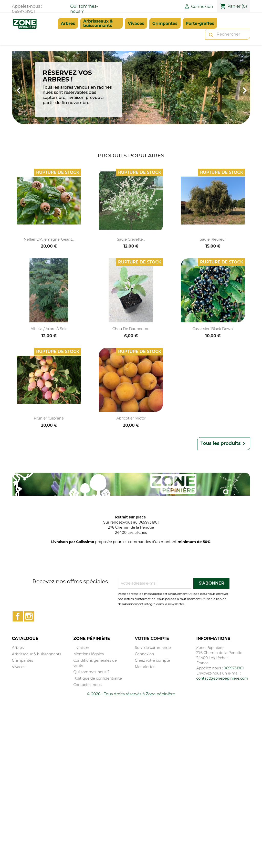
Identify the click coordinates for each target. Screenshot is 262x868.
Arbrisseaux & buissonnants (98, 23)
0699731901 (234, 668)
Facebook (18, 616)
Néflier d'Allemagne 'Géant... (49, 239)
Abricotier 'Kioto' (131, 418)
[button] (30, 88)
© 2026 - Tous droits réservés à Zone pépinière (131, 694)
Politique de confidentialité (98, 678)
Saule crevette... (131, 239)
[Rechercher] (227, 34)
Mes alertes (145, 667)
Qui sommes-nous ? (92, 672)
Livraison (81, 648)
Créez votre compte (153, 660)
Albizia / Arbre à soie (49, 329)
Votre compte (152, 639)
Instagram (29, 616)
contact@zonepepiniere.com (222, 678)
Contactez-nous (88, 685)
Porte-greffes (200, 23)
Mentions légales (89, 654)
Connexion (145, 654)
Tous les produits (224, 444)
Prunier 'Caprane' (49, 418)
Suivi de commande (153, 648)
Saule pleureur (213, 239)
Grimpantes (165, 23)
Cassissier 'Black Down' (213, 329)
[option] (131, 88)
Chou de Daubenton (131, 329)
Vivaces (136, 23)
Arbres (68, 23)
